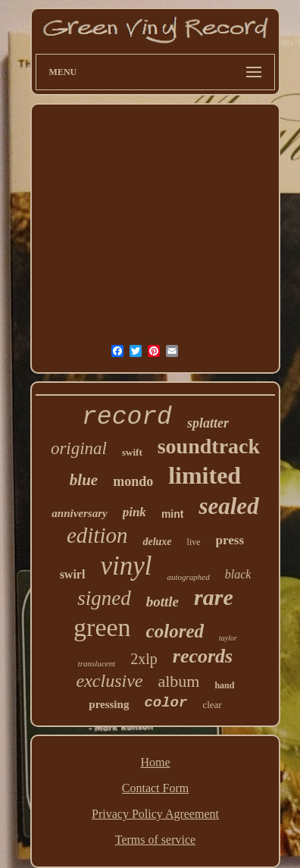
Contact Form (155, 788)
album (178, 681)
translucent (97, 663)
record (127, 417)
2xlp (144, 659)
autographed (188, 577)
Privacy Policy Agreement (155, 814)
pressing (109, 704)
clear (212, 705)
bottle (162, 602)
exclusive (110, 681)
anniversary (79, 513)
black (238, 574)
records (203, 656)
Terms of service (155, 840)
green (102, 627)
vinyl (126, 566)
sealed (228, 506)
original (79, 448)
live (194, 542)
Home (155, 762)
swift (132, 452)
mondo (133, 481)
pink (134, 512)
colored (175, 631)
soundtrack (209, 446)
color (166, 703)
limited (205, 475)
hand (224, 685)
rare (214, 597)
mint (173, 514)
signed (104, 598)
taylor (228, 638)
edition (97, 535)
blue (84, 480)
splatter (208, 423)
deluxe (157, 542)
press (230, 540)
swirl (73, 574)
